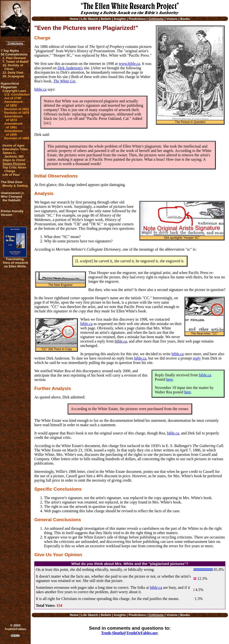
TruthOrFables (15, 629)
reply (197, 358)
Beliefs (106, 19)
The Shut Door (12, 182)
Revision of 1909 (17, 138)
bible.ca (40, 89)
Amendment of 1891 (13, 125)
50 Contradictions (14, 54)
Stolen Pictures (14, 164)
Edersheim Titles (15, 149)
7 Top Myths (10, 51)
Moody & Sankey (15, 186)
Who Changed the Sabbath (11, 198)
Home (74, 19)
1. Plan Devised (14, 58)
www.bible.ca (129, 64)
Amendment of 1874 (13, 118)
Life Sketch (90, 19)
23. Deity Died (13, 73)
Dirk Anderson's (70, 68)
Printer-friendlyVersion (12, 213)
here (170, 379)
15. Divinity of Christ (13, 67)
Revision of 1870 (17, 113)
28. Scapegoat (13, 76)
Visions (172, 19)
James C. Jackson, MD (13, 155)
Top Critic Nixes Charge (14, 169)
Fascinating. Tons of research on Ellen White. (15, 263)
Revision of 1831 (17, 109)
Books (185, 19)
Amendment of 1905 (13, 133)
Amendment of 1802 (13, 104)
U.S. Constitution (17, 94)
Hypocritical (10, 84)
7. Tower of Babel (15, 62)
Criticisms (15, 43)
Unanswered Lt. (13, 193)
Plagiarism (9, 87)
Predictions (137, 19)
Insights (120, 19)
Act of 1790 (13, 98)
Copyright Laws (14, 91)
